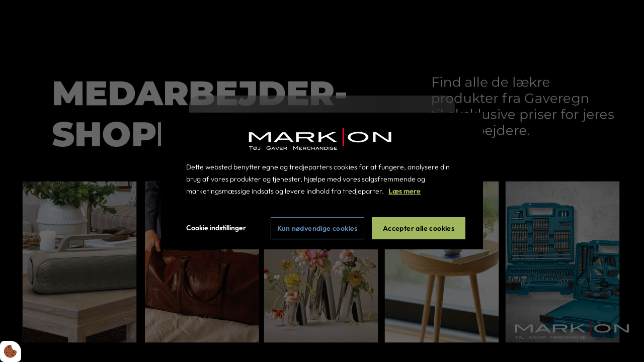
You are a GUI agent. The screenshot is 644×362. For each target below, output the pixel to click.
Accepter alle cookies (419, 228)
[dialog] (322, 181)
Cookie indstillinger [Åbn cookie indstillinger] (216, 228)
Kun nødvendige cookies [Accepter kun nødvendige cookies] (317, 228)
